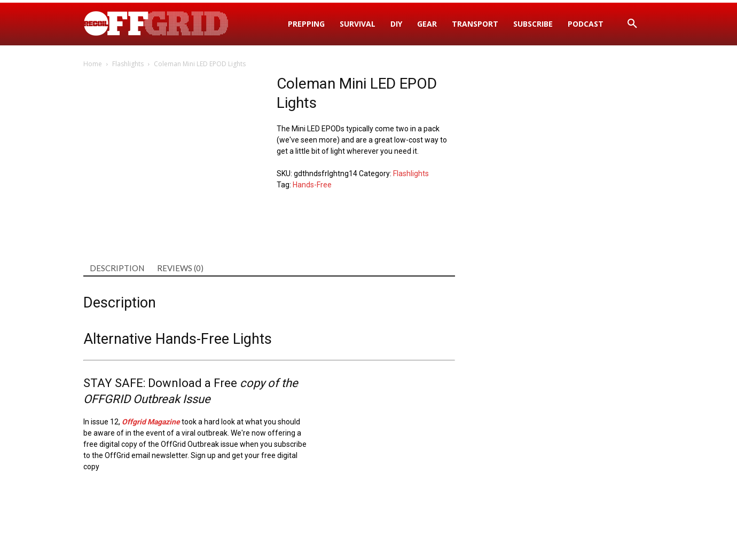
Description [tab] (117, 268)
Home (93, 64)
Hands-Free (312, 185)
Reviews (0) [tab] (180, 268)
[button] (632, 24)
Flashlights (128, 64)
